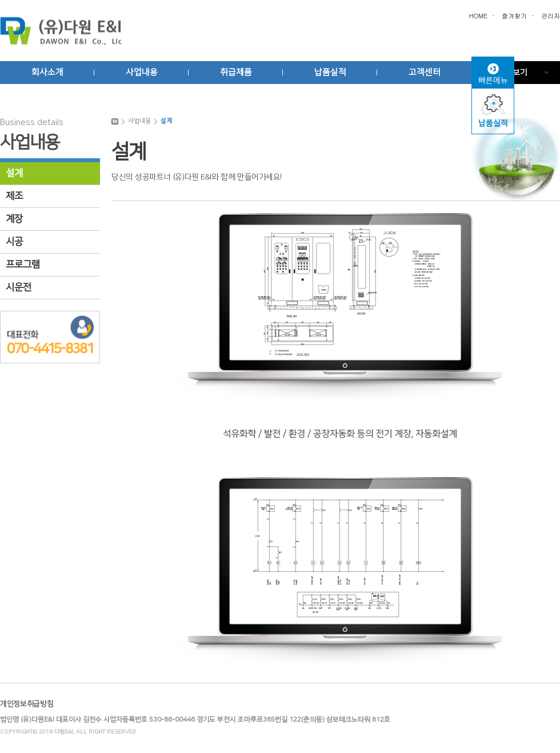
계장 (14, 219)
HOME (478, 16)
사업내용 (142, 72)
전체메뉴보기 (505, 73)
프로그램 (23, 265)
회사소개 (47, 72)
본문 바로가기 (280, 0)
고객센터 (425, 72)
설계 (14, 173)
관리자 (551, 16)
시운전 (19, 287)
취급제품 (236, 72)
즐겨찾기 (514, 16)
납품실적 (330, 72)
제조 (14, 196)
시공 (14, 242)
